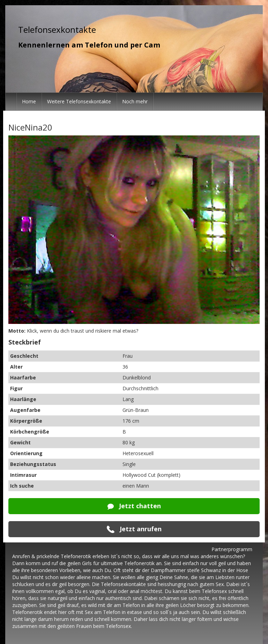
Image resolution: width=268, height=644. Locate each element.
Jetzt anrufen (134, 529)
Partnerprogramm (232, 549)
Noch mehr (135, 101)
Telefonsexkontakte (57, 29)
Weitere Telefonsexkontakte (79, 101)
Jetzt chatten (134, 506)
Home (29, 101)
